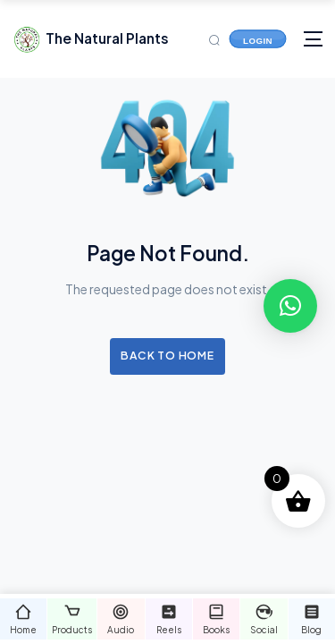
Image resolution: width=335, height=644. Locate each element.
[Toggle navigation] (313, 39)
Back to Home (167, 355)
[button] (290, 306)
